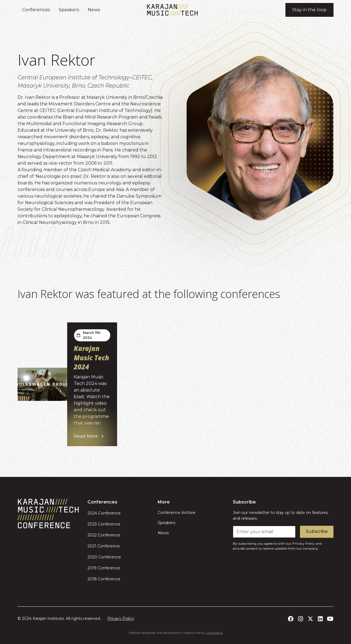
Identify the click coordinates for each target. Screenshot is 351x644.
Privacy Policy (121, 618)
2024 (92, 513)
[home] (172, 10)
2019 (92, 568)
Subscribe (317, 531)
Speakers (69, 10)
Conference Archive (177, 513)
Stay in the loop (309, 10)
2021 (92, 546)
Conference (109, 513)
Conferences (36, 10)
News (94, 10)
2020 (92, 557)
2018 (92, 579)
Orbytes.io (214, 633)
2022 (92, 535)
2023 (92, 524)
